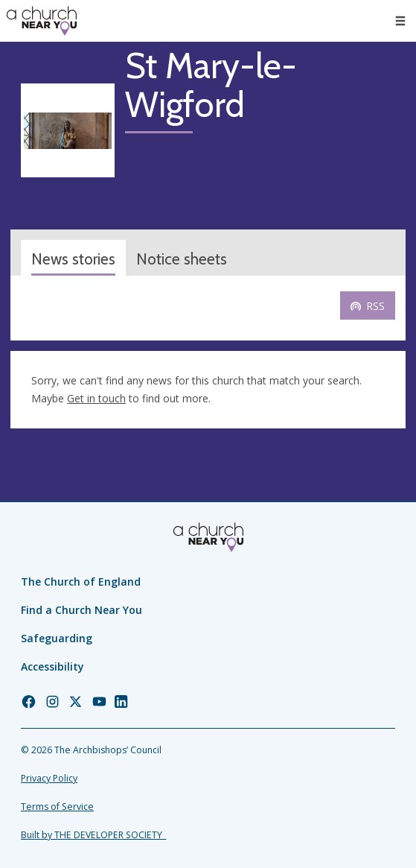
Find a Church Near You (81, 610)
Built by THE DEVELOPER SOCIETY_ (93, 835)
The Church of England (81, 582)
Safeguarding (57, 638)
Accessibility (52, 666)
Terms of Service (57, 807)
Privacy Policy (49, 778)
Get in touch (96, 398)
